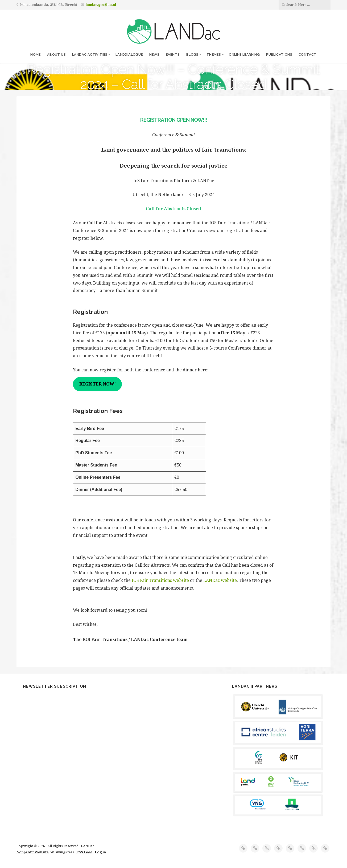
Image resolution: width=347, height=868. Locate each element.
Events (173, 54)
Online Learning (244, 54)
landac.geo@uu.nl (101, 5)
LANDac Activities (90, 54)
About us (56, 54)
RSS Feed (84, 852)
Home (36, 54)
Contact (308, 54)
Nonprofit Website (33, 852)
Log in (100, 852)
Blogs (192, 54)
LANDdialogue (129, 54)
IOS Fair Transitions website (160, 580)
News (154, 54)
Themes (214, 54)
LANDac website (220, 580)
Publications (279, 54)
